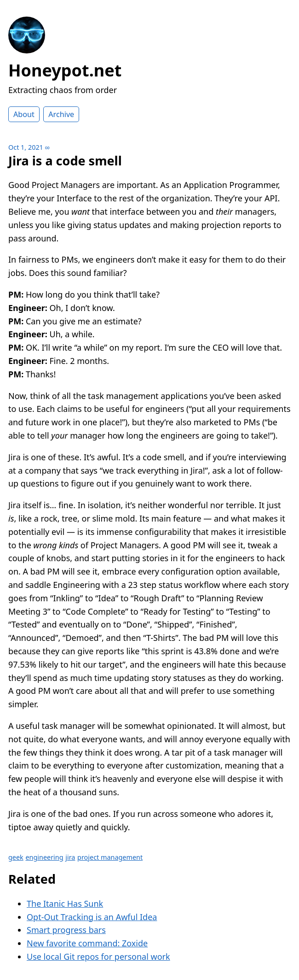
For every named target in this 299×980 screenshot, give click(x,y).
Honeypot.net (65, 70)
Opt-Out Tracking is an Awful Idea (92, 917)
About (24, 114)
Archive (61, 114)
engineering (44, 857)
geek (16, 857)
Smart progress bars (66, 930)
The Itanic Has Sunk (65, 904)
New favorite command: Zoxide (87, 943)
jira (70, 857)
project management (110, 857)
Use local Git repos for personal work (98, 957)
